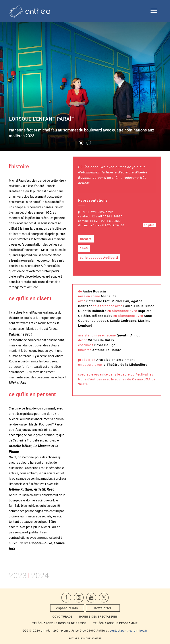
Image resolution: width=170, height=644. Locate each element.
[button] (81, 143)
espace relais (67, 608)
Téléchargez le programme (115, 623)
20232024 (29, 575)
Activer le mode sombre (85, 638)
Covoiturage (63, 617)
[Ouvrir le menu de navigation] (154, 11)
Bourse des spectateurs (99, 617)
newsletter (103, 608)
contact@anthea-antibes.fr (129, 631)
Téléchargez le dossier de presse (59, 623)
